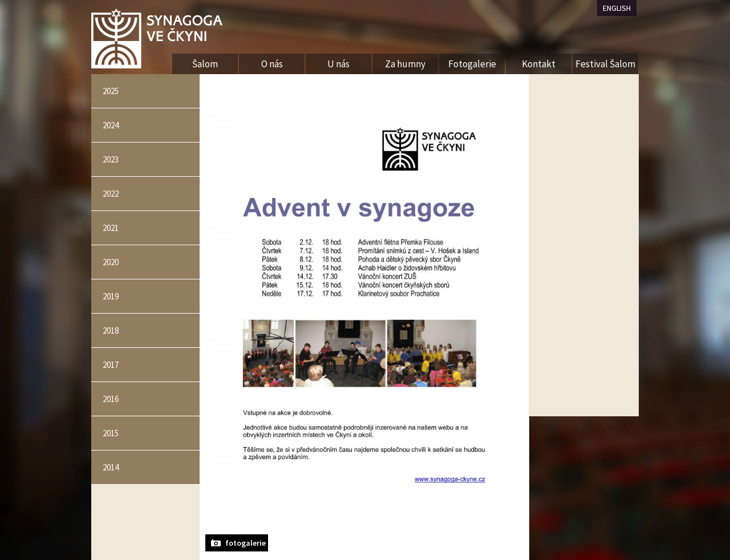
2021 (111, 228)
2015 (111, 433)
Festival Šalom (605, 64)
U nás (338, 64)
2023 (111, 159)
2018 (111, 330)
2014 (111, 467)
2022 (111, 194)
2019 (111, 296)
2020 (111, 262)
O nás (272, 64)
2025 (111, 91)
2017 (111, 365)
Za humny (405, 64)
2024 (111, 125)
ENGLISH (617, 8)
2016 (111, 399)
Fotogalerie (472, 64)
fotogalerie (246, 543)
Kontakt (539, 64)
